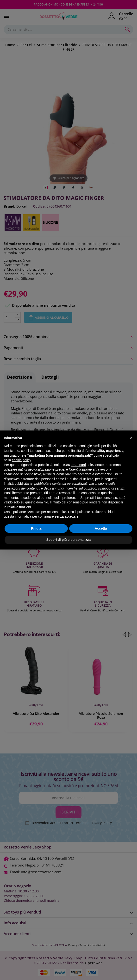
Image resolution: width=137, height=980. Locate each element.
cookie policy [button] (21, 460)
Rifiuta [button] (36, 528)
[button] (131, 438)
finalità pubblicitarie (18, 484)
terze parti (78, 465)
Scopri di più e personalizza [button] (68, 540)
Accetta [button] (101, 528)
